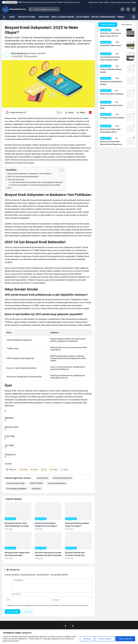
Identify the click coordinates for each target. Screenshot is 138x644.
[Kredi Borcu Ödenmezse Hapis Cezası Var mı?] (117, 33)
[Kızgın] (65, 469)
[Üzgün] (54, 469)
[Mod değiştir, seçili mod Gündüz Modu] (134, 17)
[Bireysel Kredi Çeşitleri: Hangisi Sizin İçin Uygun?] (48, 516)
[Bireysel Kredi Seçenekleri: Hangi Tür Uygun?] (79, 516)
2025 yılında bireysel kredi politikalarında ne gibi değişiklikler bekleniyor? (37, 182)
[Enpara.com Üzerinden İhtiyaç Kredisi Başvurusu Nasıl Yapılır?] (117, 141)
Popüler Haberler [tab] (108, 25)
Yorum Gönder (13, 612)
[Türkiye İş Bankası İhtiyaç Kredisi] (117, 69)
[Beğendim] (11, 469)
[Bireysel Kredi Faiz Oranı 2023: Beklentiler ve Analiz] (18, 516)
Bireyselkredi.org (19, 53)
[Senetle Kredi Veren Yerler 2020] (117, 105)
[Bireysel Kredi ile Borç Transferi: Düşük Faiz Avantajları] (79, 545)
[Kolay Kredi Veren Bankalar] (117, 93)
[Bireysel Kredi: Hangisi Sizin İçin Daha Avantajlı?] (18, 545)
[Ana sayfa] (4, 17)
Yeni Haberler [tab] (127, 25)
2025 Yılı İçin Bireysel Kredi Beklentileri (23, 177)
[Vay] (44, 469)
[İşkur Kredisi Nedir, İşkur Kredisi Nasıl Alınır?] (117, 129)
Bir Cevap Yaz (13, 570)
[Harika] (23, 469)
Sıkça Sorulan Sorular (16, 179)
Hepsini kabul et (125, 639)
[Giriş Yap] (128, 9)
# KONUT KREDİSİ (36, 483)
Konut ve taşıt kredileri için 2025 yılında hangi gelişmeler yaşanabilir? (36, 185)
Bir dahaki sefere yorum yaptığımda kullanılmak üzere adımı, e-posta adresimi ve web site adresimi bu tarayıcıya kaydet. (48, 605)
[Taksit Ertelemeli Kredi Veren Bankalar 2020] (117, 57)
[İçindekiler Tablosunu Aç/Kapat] (61, 170)
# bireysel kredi (42, 478)
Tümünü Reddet (105, 639)
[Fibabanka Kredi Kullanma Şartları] (117, 81)
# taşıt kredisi (36, 488)
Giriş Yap (28, 612)
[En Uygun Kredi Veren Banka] (117, 117)
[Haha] (34, 469)
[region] (69, 637)
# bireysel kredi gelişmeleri (62, 478)
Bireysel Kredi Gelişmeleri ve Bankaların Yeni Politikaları (30, 174)
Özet (10, 188)
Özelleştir (87, 639)
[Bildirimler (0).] (134, 9)
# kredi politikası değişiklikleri (17, 488)
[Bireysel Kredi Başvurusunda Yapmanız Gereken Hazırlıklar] (48, 545)
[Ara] (122, 9)
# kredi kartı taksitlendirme (57, 483)
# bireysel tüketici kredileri (16, 483)
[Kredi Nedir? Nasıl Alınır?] (117, 45)
